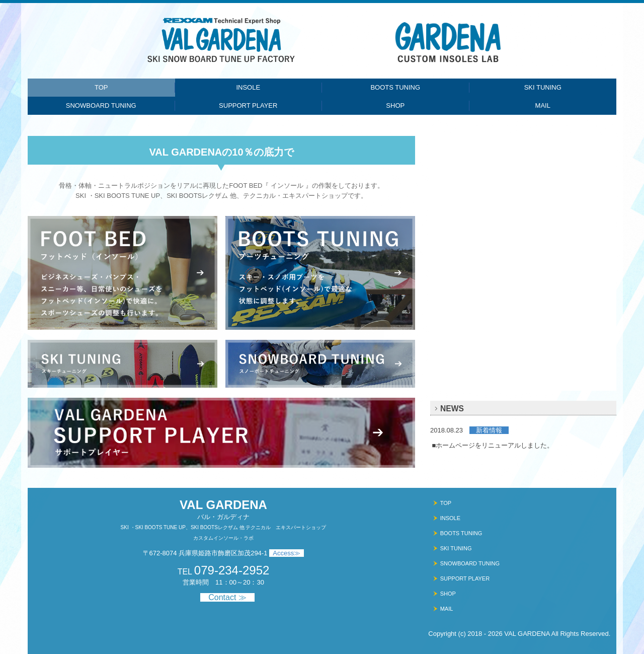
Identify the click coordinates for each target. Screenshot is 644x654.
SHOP (395, 105)
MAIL (543, 105)
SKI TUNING (543, 87)
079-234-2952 (232, 570)
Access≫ (287, 553)
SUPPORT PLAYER (248, 105)
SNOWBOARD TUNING (101, 105)
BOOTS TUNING (395, 87)
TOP (101, 87)
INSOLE (248, 87)
